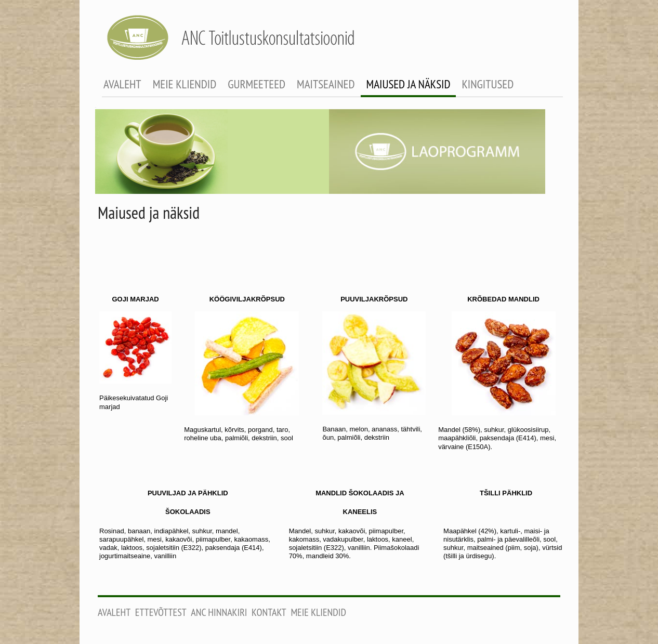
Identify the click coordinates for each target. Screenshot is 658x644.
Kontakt (269, 612)
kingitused (488, 84)
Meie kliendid (318, 612)
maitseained (326, 84)
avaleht (122, 84)
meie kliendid (185, 84)
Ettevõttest (161, 612)
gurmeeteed (256, 84)
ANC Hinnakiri (219, 612)
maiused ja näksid (409, 84)
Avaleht (114, 612)
